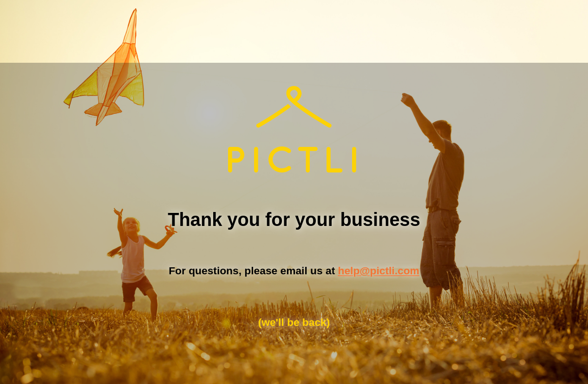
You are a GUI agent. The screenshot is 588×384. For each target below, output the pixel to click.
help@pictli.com (379, 271)
